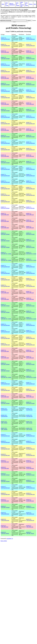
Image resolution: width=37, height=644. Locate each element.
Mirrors (31, 4)
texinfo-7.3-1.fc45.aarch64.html (5, 38)
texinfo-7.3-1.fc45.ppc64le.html (5, 45)
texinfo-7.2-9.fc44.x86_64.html (5, 84)
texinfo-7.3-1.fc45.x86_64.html (5, 58)
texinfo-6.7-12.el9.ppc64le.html (5, 494)
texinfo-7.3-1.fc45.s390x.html (5, 51)
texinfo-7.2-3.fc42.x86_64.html (5, 162)
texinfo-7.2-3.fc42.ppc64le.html (5, 149)
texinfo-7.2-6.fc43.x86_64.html (5, 136)
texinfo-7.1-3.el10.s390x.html (5, 396)
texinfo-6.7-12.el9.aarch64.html (5, 487)
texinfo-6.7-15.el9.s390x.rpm (30, 461)
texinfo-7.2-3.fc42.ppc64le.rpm (30, 149)
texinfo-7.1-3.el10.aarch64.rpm (30, 383)
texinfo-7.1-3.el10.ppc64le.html (5, 390)
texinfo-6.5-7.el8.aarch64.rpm (30, 513)
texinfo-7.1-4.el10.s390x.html (5, 351)
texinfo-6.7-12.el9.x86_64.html (5, 507)
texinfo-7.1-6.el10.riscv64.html (5, 208)
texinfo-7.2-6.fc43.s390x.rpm (30, 129)
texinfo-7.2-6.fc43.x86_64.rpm (30, 136)
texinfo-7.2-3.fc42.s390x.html (5, 156)
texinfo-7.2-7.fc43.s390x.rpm (30, 103)
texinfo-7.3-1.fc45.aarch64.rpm (30, 38)
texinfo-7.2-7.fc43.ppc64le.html (5, 97)
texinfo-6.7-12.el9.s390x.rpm (30, 500)
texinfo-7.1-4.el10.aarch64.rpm (30, 325)
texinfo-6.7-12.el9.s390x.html (5, 500)
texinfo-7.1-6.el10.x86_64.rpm (30, 234)
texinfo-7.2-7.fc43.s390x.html (5, 103)
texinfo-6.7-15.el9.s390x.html (5, 461)
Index (3, 4)
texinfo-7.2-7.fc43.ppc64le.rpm (30, 97)
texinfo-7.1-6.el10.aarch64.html (5, 169)
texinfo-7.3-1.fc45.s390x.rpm (30, 51)
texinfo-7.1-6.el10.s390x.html (5, 214)
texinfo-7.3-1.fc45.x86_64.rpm (30, 58)
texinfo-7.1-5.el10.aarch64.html (5, 266)
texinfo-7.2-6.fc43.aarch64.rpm (30, 116)
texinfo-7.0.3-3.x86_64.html (4, 422)
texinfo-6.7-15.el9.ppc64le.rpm (30, 448)
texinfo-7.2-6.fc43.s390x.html (5, 129)
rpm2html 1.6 (10, 539)
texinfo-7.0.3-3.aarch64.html (4, 409)
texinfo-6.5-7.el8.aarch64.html (5, 513)
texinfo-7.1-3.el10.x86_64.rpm (30, 403)
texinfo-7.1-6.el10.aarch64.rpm (30, 169)
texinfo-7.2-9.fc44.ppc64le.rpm (30, 71)
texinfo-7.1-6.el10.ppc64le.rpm (30, 188)
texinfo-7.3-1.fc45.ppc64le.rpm (30, 45)
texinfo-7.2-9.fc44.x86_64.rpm (30, 84)
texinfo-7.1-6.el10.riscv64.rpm (30, 208)
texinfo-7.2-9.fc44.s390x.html (5, 77)
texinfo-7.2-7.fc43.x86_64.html (5, 110)
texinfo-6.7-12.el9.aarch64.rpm (30, 487)
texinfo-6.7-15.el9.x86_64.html (5, 474)
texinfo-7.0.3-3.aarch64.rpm (29, 409)
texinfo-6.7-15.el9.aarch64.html (5, 435)
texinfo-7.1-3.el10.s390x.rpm (30, 396)
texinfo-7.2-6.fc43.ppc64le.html (5, 123)
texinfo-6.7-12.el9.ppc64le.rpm (30, 494)
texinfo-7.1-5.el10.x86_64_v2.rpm (31, 318)
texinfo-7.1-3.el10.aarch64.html (5, 383)
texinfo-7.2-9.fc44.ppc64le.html (5, 71)
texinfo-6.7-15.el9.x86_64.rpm (30, 474)
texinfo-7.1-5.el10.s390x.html (5, 292)
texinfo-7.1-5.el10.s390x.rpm (30, 292)
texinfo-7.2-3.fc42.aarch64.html (5, 143)
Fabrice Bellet (4, 541)
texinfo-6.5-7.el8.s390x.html (5, 526)
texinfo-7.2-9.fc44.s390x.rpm (30, 77)
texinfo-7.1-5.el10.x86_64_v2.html (6, 318)
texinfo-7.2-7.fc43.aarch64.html (5, 90)
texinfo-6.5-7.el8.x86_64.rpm (30, 533)
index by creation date (22, 4)
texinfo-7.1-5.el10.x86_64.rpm (30, 305)
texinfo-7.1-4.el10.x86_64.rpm (30, 364)
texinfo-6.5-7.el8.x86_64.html (5, 533)
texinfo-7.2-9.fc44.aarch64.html (5, 64)
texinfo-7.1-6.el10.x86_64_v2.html (6, 253)
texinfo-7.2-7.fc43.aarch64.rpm (30, 90)
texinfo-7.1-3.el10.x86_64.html (5, 403)
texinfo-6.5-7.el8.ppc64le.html (5, 520)
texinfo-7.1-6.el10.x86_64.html (5, 234)
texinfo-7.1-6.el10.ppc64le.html (5, 188)
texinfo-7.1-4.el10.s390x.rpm (30, 351)
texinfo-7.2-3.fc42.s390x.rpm (30, 156)
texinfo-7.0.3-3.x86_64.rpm (29, 422)
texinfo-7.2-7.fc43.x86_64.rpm (30, 110)
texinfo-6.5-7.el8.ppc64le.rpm (30, 520)
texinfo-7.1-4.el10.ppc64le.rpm (30, 338)
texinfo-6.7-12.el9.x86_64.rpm (30, 507)
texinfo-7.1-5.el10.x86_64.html (5, 305)
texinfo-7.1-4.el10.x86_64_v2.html (6, 377)
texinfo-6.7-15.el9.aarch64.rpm (30, 435)
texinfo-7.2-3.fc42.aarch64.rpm (30, 143)
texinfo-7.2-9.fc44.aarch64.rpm (30, 64)
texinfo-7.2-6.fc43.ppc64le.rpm (30, 123)
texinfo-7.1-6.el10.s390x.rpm (30, 214)
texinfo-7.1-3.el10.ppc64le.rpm (30, 390)
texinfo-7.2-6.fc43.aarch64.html (5, 116)
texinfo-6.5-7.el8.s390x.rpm (30, 526)
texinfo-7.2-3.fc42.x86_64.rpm (30, 162)
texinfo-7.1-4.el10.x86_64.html (5, 364)
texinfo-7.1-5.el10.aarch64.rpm (30, 266)
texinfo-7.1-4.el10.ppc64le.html (5, 338)
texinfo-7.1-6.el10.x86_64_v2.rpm (31, 253)
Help (35, 4)
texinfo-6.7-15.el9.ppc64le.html (5, 448)
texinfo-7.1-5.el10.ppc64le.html (5, 279)
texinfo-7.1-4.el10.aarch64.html (5, 325)
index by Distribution (12, 4)
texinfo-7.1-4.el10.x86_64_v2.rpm (31, 377)
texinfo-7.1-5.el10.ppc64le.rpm (30, 279)
